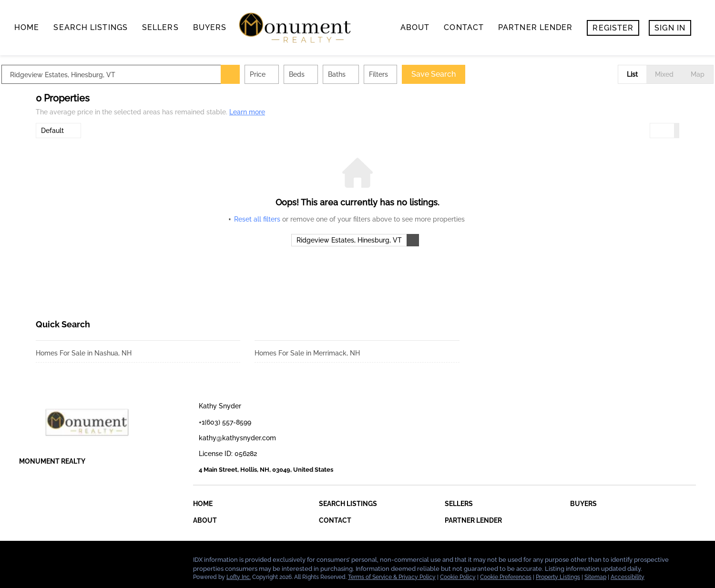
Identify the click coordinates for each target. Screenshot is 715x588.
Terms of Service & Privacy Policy (392, 577)
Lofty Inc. (239, 577)
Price (292, 74)
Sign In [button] (670, 28)
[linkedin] (45, 562)
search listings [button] (91, 27)
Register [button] (613, 28)
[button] (265, 74)
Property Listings (558, 577)
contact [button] (464, 27)
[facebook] (26, 562)
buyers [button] (210, 27)
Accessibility (628, 577)
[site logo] (94, 422)
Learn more (247, 112)
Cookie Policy (458, 577)
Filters (413, 74)
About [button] (415, 27)
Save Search (468, 74)
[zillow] (64, 562)
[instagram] (83, 562)
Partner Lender (535, 27)
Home (27, 27)
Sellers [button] (160, 27)
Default (52, 131)
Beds (331, 74)
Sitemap (595, 577)
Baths (371, 74)
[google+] (102, 562)
